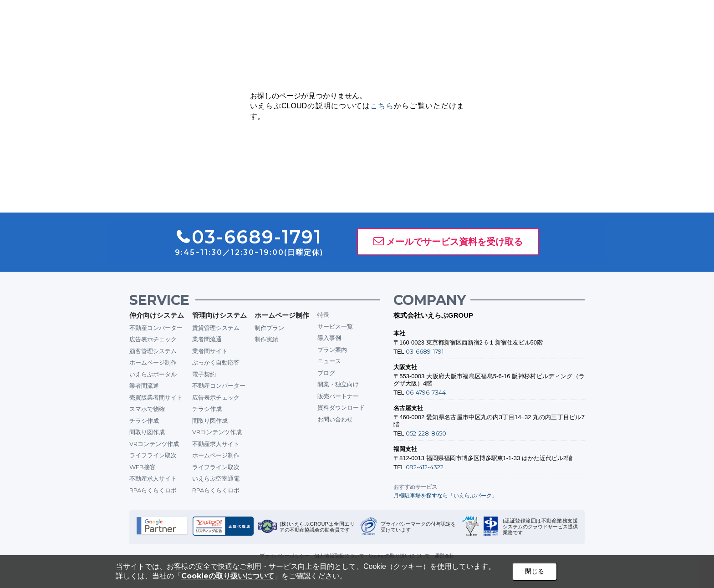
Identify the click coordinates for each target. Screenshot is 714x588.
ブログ (326, 373)
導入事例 (329, 338)
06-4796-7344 (426, 392)
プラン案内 (332, 350)
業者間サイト (210, 351)
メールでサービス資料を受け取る (454, 242)
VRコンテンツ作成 (154, 444)
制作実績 (266, 339)
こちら (382, 106)
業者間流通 (144, 385)
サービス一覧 (335, 326)
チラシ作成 (144, 421)
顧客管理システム (153, 351)
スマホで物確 (147, 409)
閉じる (535, 571)
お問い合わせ (335, 419)
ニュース (329, 361)
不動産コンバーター (156, 328)
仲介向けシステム (157, 315)
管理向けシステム (219, 315)
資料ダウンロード (341, 407)
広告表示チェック (153, 339)
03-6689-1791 (425, 351)
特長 (323, 314)
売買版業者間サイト (156, 397)
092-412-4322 (425, 467)
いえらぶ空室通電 (216, 478)
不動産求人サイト (153, 478)
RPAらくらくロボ (153, 490)
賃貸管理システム (216, 328)
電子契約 (204, 374)
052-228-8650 (426, 433)
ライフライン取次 (153, 455)
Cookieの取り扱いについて (228, 576)
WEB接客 (143, 467)
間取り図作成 (147, 432)
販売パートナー (338, 396)
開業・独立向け (338, 384)
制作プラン (269, 328)
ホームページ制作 (153, 362)
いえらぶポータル (153, 374)
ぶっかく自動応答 (216, 362)
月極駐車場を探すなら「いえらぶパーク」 (445, 495)
